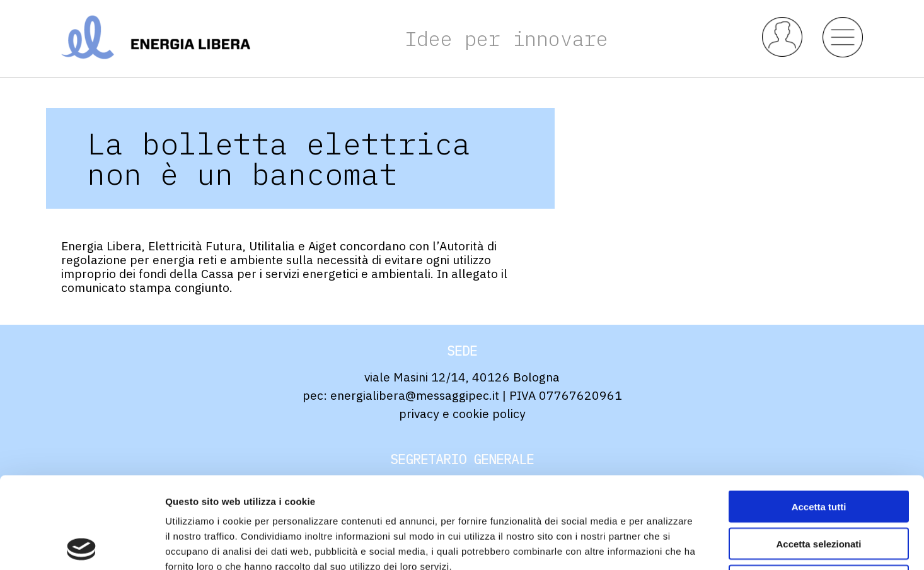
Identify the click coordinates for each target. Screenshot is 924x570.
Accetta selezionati (818, 452)
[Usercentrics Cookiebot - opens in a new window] (82, 545)
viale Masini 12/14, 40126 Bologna (462, 377)
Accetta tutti (819, 415)
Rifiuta (819, 490)
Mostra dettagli (663, 545)
